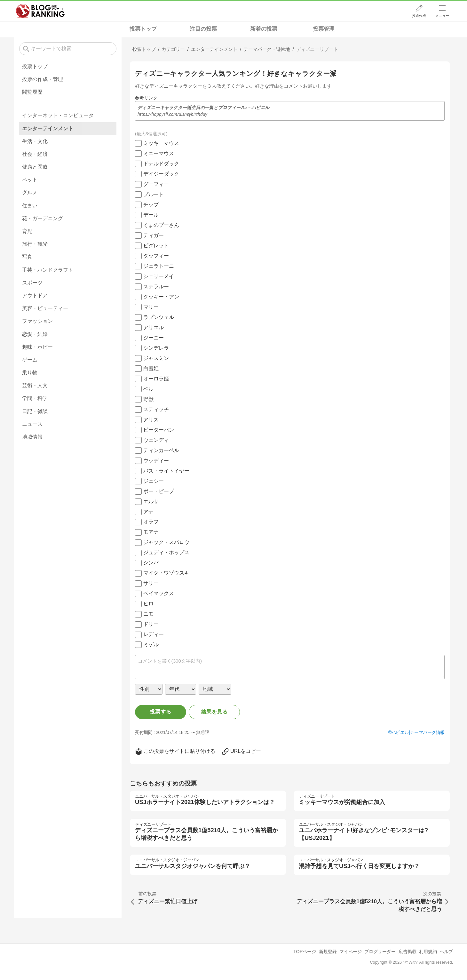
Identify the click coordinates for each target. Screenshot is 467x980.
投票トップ (143, 29)
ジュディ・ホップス (166, 552)
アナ (148, 512)
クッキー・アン (161, 297)
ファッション (37, 321)
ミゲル (151, 645)
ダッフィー (156, 256)
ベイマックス (159, 593)
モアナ (151, 532)
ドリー (151, 624)
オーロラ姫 (156, 379)
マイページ (351, 952)
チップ (151, 205)
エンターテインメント (48, 128)
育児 (27, 231)
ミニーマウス (159, 153)
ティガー (154, 235)
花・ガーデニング (43, 218)
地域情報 (32, 437)
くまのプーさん (161, 225)
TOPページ (305, 952)
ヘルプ (446, 952)
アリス (151, 420)
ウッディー (156, 461)
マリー (151, 307)
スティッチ (156, 409)
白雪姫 (151, 368)
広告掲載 (408, 952)
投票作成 (419, 16)
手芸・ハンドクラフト (48, 270)
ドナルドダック (161, 164)
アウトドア (35, 295)
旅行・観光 (35, 244)
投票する (160, 712)
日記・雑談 (35, 411)
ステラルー (156, 287)
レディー (154, 634)
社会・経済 (35, 154)
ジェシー (154, 481)
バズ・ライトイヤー (166, 471)
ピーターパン (159, 430)
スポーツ (32, 283)
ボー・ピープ (159, 491)
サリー (151, 583)
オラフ (151, 522)
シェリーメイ (159, 276)
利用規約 (428, 952)
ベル (148, 389)
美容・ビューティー (45, 308)
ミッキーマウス (161, 143)
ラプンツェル (159, 317)
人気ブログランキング (40, 11)
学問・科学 (35, 398)
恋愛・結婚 (35, 334)
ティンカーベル (161, 450)
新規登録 (328, 952)
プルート (154, 194)
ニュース (32, 424)
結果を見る (214, 712)
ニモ (148, 614)
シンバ (151, 563)
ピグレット (156, 246)
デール (151, 215)
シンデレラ (156, 348)
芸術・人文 (35, 385)
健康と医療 (35, 167)
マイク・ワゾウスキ (166, 573)
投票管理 (324, 29)
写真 (27, 257)
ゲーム (30, 360)
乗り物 (30, 373)
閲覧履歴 (32, 92)
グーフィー (156, 184)
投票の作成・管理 (43, 79)
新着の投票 (264, 29)
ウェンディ (156, 440)
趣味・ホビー (37, 347)
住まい (30, 206)
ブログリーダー (380, 952)
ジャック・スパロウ (166, 542)
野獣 (148, 399)
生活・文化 (35, 141)
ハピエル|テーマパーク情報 (418, 732)
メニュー (442, 16)
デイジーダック (161, 174)
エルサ (151, 502)
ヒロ (148, 604)
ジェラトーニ (159, 266)
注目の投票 (203, 29)
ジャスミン (156, 358)
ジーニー (154, 338)
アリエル (154, 327)
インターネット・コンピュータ (58, 115)
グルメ (30, 192)
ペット (30, 180)
